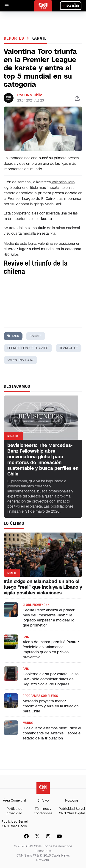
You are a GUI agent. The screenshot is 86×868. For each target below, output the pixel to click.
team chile (69, 348)
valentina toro (20, 360)
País (26, 637)
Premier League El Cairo (28, 348)
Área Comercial (14, 801)
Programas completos (40, 696)
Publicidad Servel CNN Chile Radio (14, 824)
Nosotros (72, 801)
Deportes (15, 38)
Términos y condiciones (43, 811)
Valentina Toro (63, 182)
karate (39, 38)
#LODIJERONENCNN (36, 605)
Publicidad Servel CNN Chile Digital (72, 811)
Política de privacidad (14, 811)
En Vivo (43, 801)
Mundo (28, 723)
